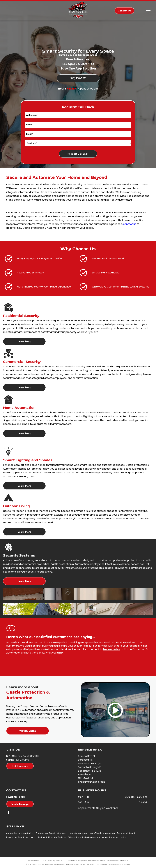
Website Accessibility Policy (117, 860)
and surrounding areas (91, 782)
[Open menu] (148, 11)
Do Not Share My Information (54, 860)
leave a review (112, 649)
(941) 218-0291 (15, 797)
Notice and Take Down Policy (94, 860)
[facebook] (9, 813)
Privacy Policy (34, 860)
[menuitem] (21, 833)
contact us (130, 224)
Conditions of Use (74, 860)
